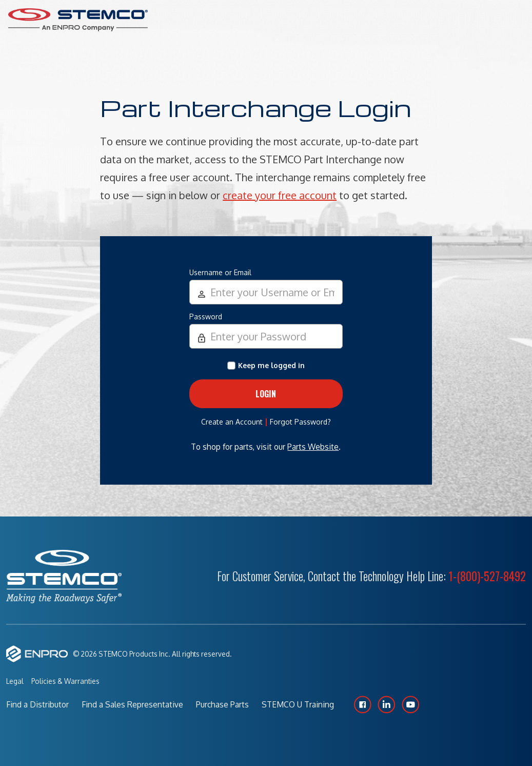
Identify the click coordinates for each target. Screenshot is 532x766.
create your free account (280, 195)
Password (206, 317)
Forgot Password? (300, 422)
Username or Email (220, 272)
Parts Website (313, 447)
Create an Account (232, 422)
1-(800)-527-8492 (487, 576)
